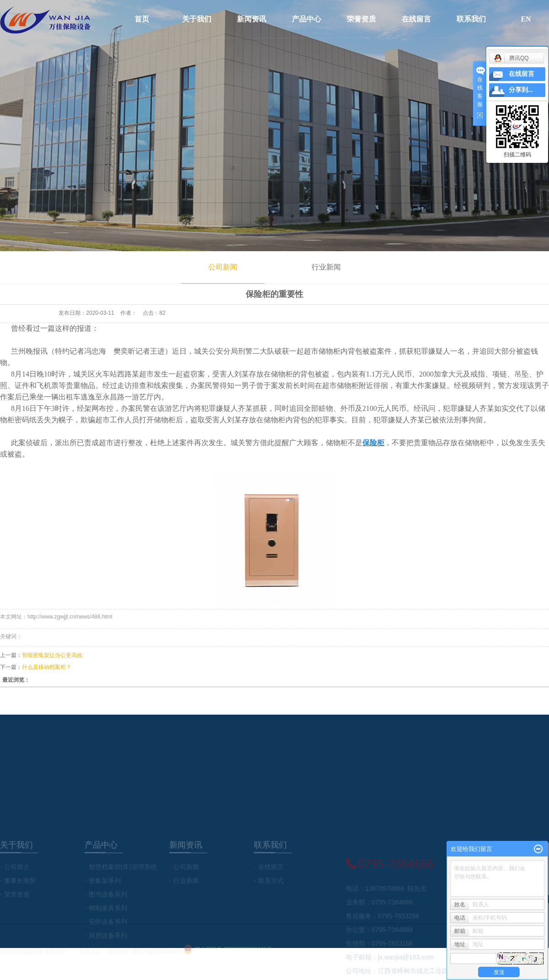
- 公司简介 (15, 894)
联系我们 (471, 19)
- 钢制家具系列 (106, 935)
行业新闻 (326, 267)
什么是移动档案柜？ (47, 667)
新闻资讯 (252, 19)
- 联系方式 (269, 908)
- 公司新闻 (184, 894)
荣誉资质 (361, 19)
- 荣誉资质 (15, 921)
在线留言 (416, 19)
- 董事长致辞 (18, 908)
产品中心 (307, 19)
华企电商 (118, 956)
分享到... (521, 90)
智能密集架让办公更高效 (52, 655)
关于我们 (197, 19)
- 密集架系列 (103, 908)
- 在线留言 (269, 894)
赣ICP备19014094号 (157, 956)
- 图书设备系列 (106, 921)
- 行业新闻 (184, 908)
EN (526, 19)
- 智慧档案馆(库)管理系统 (121, 894)
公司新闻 (223, 267)
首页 (142, 19)
